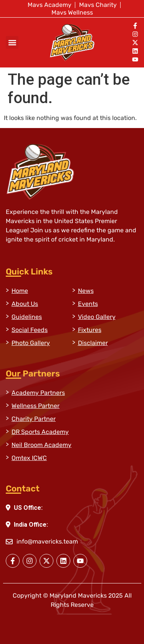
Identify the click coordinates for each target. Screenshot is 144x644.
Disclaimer (93, 343)
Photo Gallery (31, 343)
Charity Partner (34, 419)
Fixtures (90, 330)
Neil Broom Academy (41, 445)
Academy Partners (38, 393)
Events (88, 304)
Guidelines (27, 317)
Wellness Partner (36, 406)
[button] (12, 42)
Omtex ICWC (29, 458)
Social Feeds (30, 330)
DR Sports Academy (40, 432)
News (86, 291)
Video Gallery (97, 317)
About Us (25, 304)
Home (20, 291)
